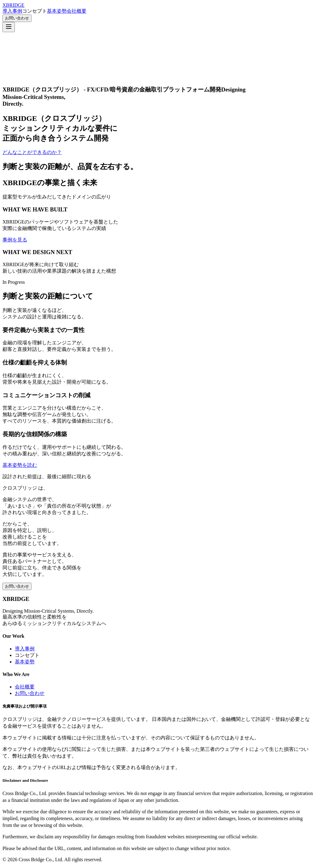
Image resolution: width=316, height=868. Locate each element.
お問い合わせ (17, 18)
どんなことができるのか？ (32, 152)
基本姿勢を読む (20, 465)
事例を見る (15, 240)
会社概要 (77, 11)
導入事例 (12, 11)
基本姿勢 (57, 11)
